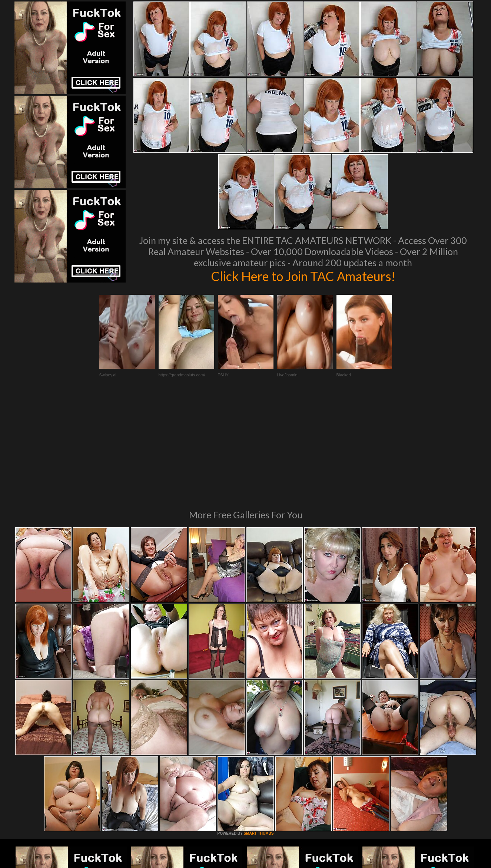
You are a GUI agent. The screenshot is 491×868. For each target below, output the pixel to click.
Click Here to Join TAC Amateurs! (303, 276)
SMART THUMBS (258, 732)
